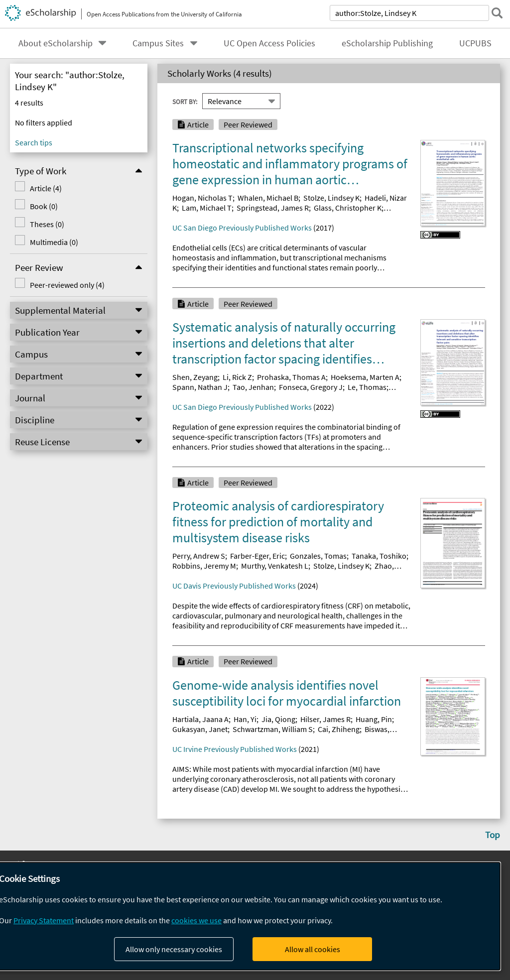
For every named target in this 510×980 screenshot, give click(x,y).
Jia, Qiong (278, 719)
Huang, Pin (374, 719)
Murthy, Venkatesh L (275, 566)
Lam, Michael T (207, 208)
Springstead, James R (273, 208)
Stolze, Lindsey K (331, 198)
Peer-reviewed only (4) (67, 285)
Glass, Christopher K (348, 208)
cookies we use (196, 920)
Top (493, 835)
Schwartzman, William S (273, 729)
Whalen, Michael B (268, 198)
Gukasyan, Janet (200, 729)
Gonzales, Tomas (318, 556)
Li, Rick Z (237, 377)
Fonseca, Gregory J (311, 387)
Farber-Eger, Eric (257, 556)
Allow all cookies (313, 949)
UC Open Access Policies (269, 43)
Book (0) (44, 206)
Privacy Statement (44, 920)
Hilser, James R (325, 719)
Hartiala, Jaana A (200, 719)
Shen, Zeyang (195, 377)
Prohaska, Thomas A (291, 377)
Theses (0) (47, 224)
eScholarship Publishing (387, 43)
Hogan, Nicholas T (202, 198)
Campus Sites (158, 43)
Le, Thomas (367, 387)
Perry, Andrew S (199, 556)
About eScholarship (56, 43)
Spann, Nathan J (200, 387)
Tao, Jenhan (253, 387)
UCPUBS (475, 43)
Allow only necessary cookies (174, 949)
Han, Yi (245, 719)
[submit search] (497, 13)
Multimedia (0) (54, 242)
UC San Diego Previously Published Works (242, 228)
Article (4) (46, 188)
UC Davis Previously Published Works (234, 586)
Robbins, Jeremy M (204, 566)
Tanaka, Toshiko (379, 556)
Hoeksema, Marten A (365, 377)
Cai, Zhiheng (339, 729)
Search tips (34, 142)
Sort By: (185, 101)
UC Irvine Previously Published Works (235, 749)
